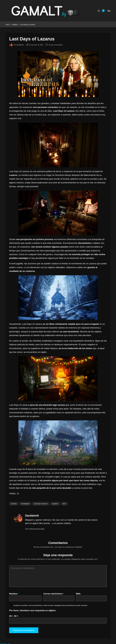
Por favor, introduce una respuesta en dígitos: (33, 610)
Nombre (14, 594)
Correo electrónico (54, 594)
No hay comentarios (54, 45)
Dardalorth (32, 516)
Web (78, 594)
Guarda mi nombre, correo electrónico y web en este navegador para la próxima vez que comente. (51, 605)
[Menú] (109, 11)
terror (64, 504)
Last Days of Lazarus (41, 504)
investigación (25, 504)
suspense (55, 504)
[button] (35, 529)
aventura (14, 504)
